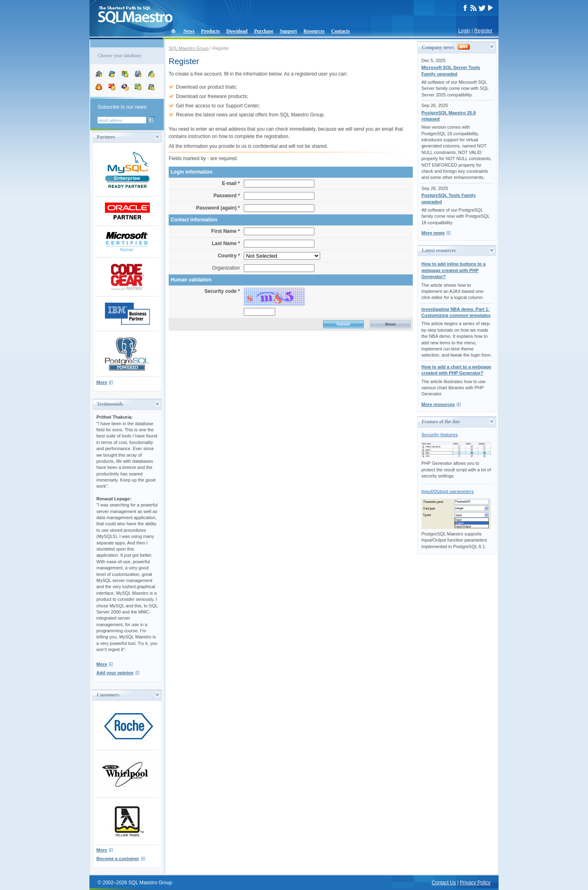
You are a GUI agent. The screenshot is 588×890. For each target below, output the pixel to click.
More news (433, 233)
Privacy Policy (475, 883)
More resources (438, 404)
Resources (314, 31)
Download (237, 31)
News (189, 31)
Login (464, 31)
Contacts (340, 31)
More (102, 382)
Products (210, 31)
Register (483, 31)
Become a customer (118, 859)
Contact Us (444, 883)
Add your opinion (115, 673)
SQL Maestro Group (189, 48)
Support (288, 31)
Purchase (264, 31)
